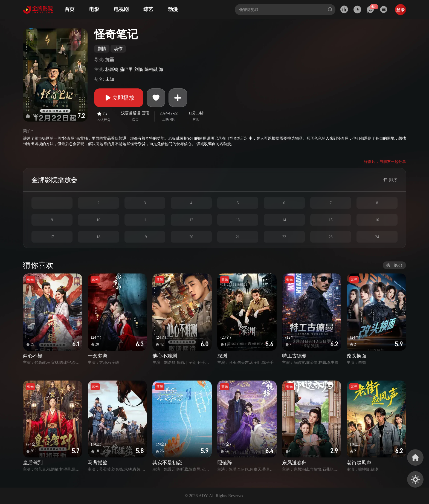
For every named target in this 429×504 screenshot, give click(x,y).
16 (377, 220)
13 (238, 220)
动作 (118, 49)
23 (331, 237)
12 (191, 220)
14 (284, 220)
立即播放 (119, 98)
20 (191, 237)
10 (98, 220)
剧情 (102, 49)
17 (52, 237)
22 (284, 237)
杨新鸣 (112, 69)
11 (145, 220)
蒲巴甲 (126, 69)
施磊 (110, 60)
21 (238, 237)
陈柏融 (151, 69)
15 (331, 220)
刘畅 (139, 69)
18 (98, 237)
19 (145, 237)
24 (377, 237)
